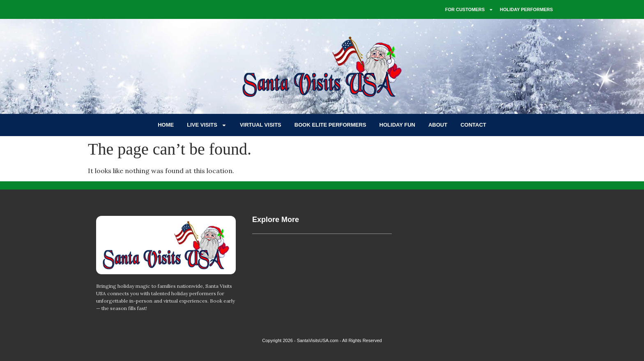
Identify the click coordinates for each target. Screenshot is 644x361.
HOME (166, 125)
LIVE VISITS (207, 125)
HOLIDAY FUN (397, 125)
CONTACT (473, 125)
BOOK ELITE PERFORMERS (330, 125)
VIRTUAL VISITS (261, 125)
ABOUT (438, 125)
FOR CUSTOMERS (469, 10)
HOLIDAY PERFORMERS (526, 9)
